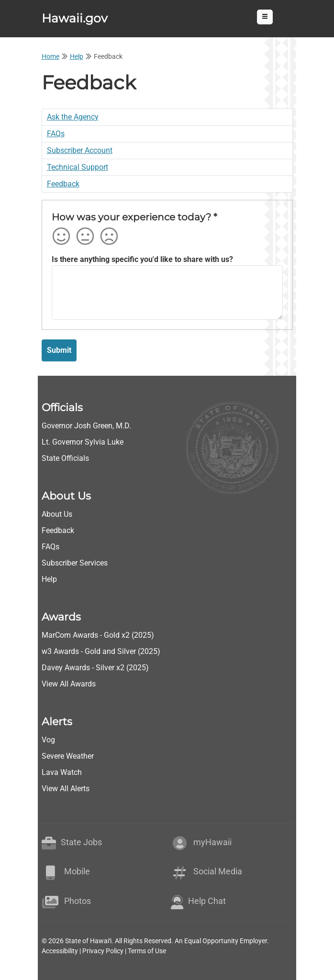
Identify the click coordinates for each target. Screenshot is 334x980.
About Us (57, 514)
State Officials (65, 458)
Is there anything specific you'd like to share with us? (142, 259)
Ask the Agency (73, 117)
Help (77, 56)
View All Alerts (66, 789)
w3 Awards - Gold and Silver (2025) (101, 651)
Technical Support (78, 167)
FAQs (56, 134)
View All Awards (69, 684)
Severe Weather (68, 756)
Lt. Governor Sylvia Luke (83, 442)
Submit (59, 350)
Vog (48, 740)
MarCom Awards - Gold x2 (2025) (98, 635)
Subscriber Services (75, 563)
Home (50, 56)
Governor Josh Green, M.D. (86, 426)
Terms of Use (147, 951)
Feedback (63, 184)
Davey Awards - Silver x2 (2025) (95, 668)
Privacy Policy (103, 951)
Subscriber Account (80, 150)
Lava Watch (62, 772)
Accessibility (60, 951)
